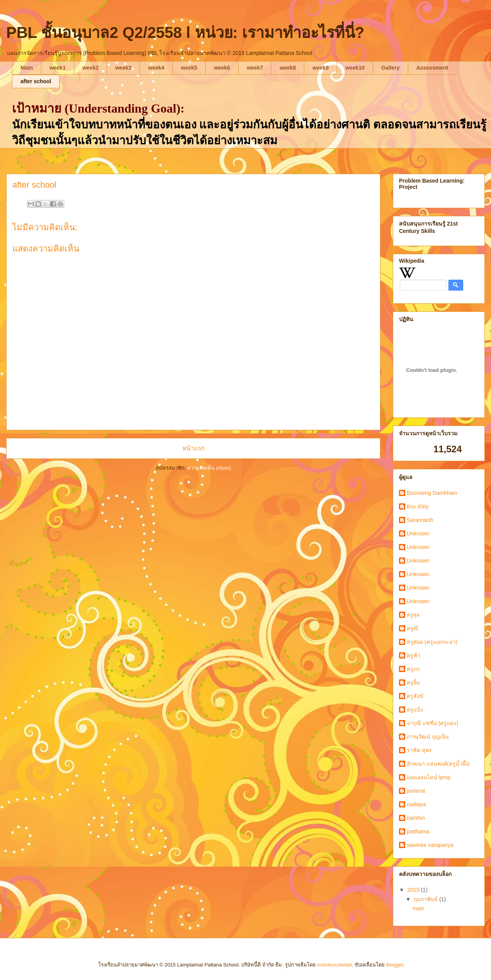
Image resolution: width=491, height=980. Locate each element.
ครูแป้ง (415, 710)
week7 (255, 68)
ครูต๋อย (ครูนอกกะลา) (432, 642)
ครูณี (413, 628)
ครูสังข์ (415, 696)
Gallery (390, 68)
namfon (416, 818)
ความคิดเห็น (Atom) (209, 468)
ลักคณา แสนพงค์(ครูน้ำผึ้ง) (438, 764)
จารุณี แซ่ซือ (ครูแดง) (432, 723)
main (418, 908)
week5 (189, 68)
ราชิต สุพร (419, 750)
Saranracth (420, 520)
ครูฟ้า (413, 655)
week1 (58, 68)
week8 (288, 68)
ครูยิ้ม (413, 682)
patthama (418, 831)
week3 (123, 68)
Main (27, 68)
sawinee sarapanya (430, 845)
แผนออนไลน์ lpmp (429, 777)
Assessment (432, 68)
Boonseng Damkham (432, 493)
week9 (321, 68)
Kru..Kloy (418, 506)
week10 (355, 68)
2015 (414, 890)
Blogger (395, 965)
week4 (156, 68)
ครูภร (413, 669)
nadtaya (416, 804)
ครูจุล (413, 615)
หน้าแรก (194, 448)
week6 (222, 68)
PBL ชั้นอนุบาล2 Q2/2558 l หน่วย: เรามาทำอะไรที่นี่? (185, 32)
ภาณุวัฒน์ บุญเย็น (428, 737)
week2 (90, 68)
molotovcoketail (334, 965)
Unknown (418, 534)
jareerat (416, 791)
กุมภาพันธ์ (426, 899)
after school (36, 81)
